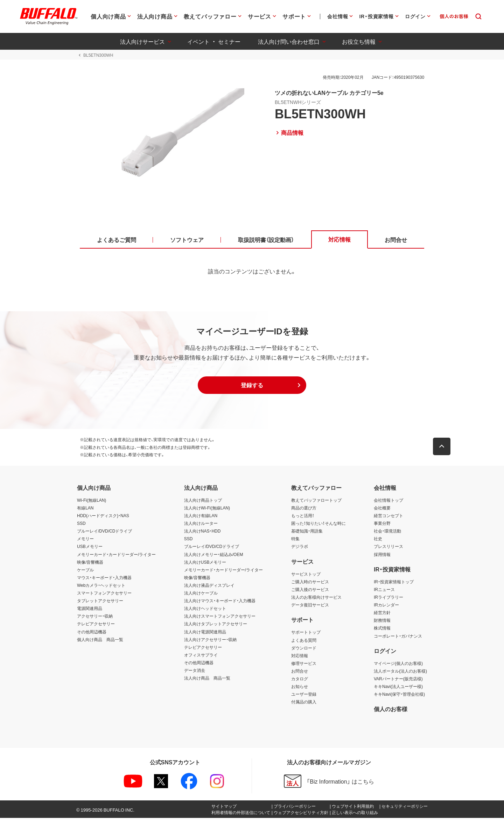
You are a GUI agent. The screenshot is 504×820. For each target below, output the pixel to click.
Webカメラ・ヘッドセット (101, 587)
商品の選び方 (304, 510)
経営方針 (382, 614)
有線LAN (85, 510)
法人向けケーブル (201, 595)
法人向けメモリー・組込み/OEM (214, 556)
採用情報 (382, 556)
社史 (378, 541)
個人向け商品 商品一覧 (100, 641)
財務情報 (382, 622)
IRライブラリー (388, 599)
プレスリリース (388, 548)
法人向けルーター (201, 525)
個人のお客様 (391, 711)
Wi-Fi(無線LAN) (92, 502)
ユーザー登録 (304, 696)
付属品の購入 (304, 704)
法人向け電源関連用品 (205, 633)
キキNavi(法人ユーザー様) (398, 688)
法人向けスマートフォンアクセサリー (220, 618)
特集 (295, 541)
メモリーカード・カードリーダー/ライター (116, 556)
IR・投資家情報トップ (394, 583)
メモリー (85, 541)
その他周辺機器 (92, 633)
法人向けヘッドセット (205, 610)
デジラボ (300, 548)
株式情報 (382, 630)
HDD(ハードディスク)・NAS (103, 517)
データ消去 (195, 672)
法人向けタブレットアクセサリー (216, 626)
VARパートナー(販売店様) (398, 681)
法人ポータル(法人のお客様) (400, 673)
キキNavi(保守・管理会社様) (399, 696)
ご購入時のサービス (310, 583)
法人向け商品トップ (203, 502)
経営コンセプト (388, 517)
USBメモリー (90, 548)
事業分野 (382, 525)
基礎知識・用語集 (307, 533)
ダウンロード (304, 649)
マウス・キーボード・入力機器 (104, 579)
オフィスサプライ (201, 656)
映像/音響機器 (90, 564)
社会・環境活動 (387, 533)
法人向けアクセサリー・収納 (210, 641)
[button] (252, 387)
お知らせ (300, 688)
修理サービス (304, 665)
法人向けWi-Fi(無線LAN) (207, 510)
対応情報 (300, 657)
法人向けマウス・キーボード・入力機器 (220, 603)
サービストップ (306, 576)
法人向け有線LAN (201, 517)
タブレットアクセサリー (100, 603)
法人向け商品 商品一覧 (207, 680)
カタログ (300, 681)
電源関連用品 (90, 610)
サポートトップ (306, 634)
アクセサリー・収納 (95, 618)
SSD (81, 525)
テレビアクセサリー (96, 626)
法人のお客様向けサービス (316, 599)
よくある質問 (304, 642)
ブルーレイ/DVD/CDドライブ (104, 533)
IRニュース (384, 591)
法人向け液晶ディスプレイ (209, 587)
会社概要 (382, 510)
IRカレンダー (386, 607)
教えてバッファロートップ (316, 502)
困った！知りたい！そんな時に (318, 525)
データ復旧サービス (310, 607)
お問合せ (300, 673)
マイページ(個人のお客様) (398, 665)
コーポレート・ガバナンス (398, 638)
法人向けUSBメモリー (205, 564)
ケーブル (85, 571)
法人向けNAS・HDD (202, 533)
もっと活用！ (303, 517)
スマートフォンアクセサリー (104, 595)
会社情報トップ (388, 502)
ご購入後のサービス (310, 591)
